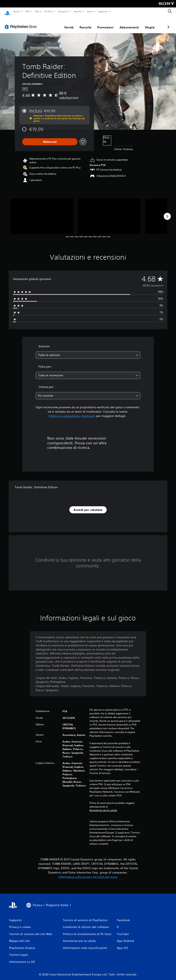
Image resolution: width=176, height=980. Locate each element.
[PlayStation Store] (22, 23)
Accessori (63, 11)
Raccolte (63, 23)
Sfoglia (128, 23)
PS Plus (49, 11)
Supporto (103, 11)
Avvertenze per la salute (103, 806)
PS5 (28, 11)
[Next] (167, 212)
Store (90, 11)
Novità (78, 11)
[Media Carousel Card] (42, 212)
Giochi (16, 11)
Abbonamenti (107, 23)
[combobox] (88, 351)
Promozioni (83, 23)
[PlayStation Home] (7, 12)
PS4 (37, 11)
